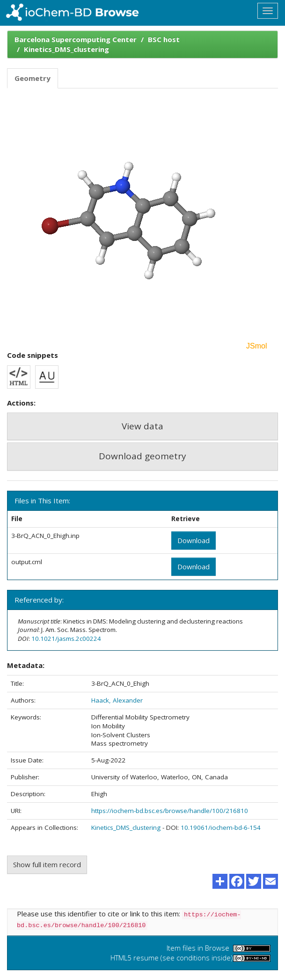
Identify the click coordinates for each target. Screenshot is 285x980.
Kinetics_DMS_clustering (66, 49)
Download (194, 540)
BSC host (164, 39)
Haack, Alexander (117, 700)
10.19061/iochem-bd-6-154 (221, 828)
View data (142, 426)
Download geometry (142, 456)
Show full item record (47, 864)
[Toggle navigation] (268, 11)
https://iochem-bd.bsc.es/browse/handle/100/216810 (170, 811)
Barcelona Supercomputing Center (76, 39)
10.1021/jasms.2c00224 (66, 639)
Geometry (33, 78)
